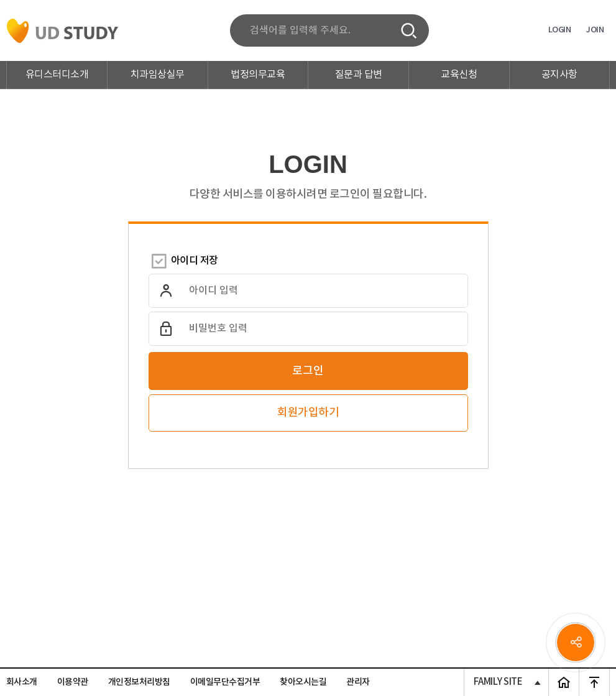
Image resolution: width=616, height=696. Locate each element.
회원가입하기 (308, 413)
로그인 (308, 371)
